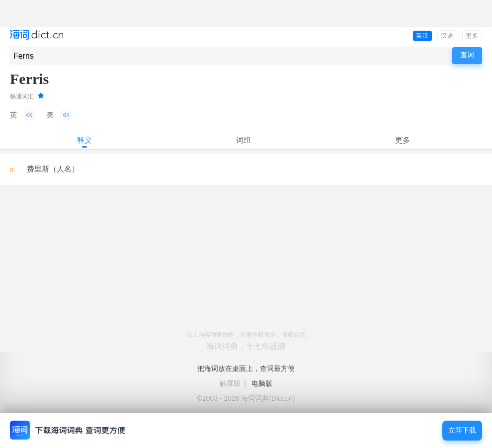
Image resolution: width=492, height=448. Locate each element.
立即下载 (462, 430)
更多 (472, 36)
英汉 (422, 36)
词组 (244, 140)
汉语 (447, 36)
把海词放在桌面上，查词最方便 (246, 368)
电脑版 (262, 383)
